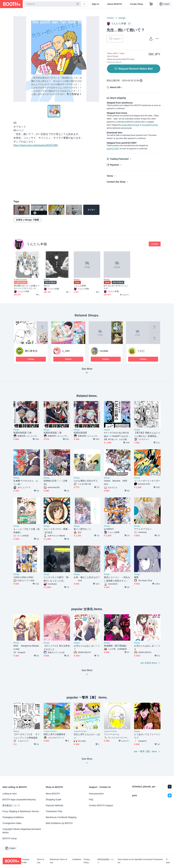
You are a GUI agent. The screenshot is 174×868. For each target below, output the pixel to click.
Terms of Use (40, 861)
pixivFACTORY (113, 149)
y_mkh (66, 351)
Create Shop (136, 4)
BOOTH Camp (10, 838)
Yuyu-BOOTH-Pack (150, 125)
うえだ (141, 351)
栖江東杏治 (31, 351)
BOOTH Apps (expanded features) (19, 800)
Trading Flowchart (119, 159)
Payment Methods (54, 805)
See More (87, 372)
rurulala (104, 351)
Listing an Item (10, 794)
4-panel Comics (20, 280)
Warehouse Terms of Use (58, 861)
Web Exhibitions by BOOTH (59, 823)
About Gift (115, 87)
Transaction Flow (54, 811)
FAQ (91, 800)
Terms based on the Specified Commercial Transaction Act (140, 861)
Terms (110, 176)
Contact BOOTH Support (101, 805)
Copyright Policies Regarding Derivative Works (22, 831)
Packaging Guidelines (13, 817)
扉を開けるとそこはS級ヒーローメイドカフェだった (27, 287)
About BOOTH (115, 4)
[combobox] (53, 4)
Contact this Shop (116, 182)
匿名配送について (11, 805)
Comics (110, 18)
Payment (114, 165)
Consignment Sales (12, 823)
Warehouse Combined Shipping (61, 817)
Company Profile (25, 861)
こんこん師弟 (80, 286)
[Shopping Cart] (151, 4)
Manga (122, 18)
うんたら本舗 (37, 244)
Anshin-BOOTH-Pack (130, 125)
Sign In (95, 4)
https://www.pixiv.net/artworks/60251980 (36, 145)
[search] (78, 4)
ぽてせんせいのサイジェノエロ (116, 287)
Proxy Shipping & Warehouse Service (21, 811)
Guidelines (77, 860)
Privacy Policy (87, 861)
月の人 (47, 286)
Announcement (96, 794)
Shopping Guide (53, 800)
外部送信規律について (106, 861)
